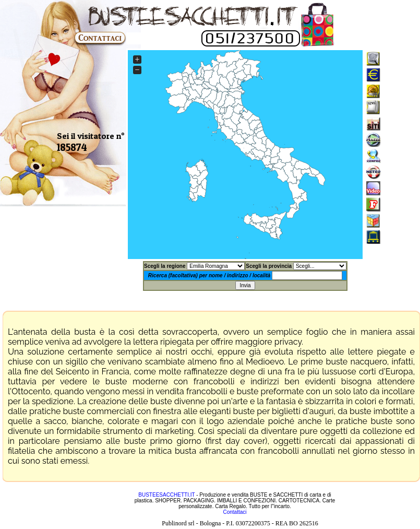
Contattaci (235, 512)
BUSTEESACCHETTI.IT (166, 495)
